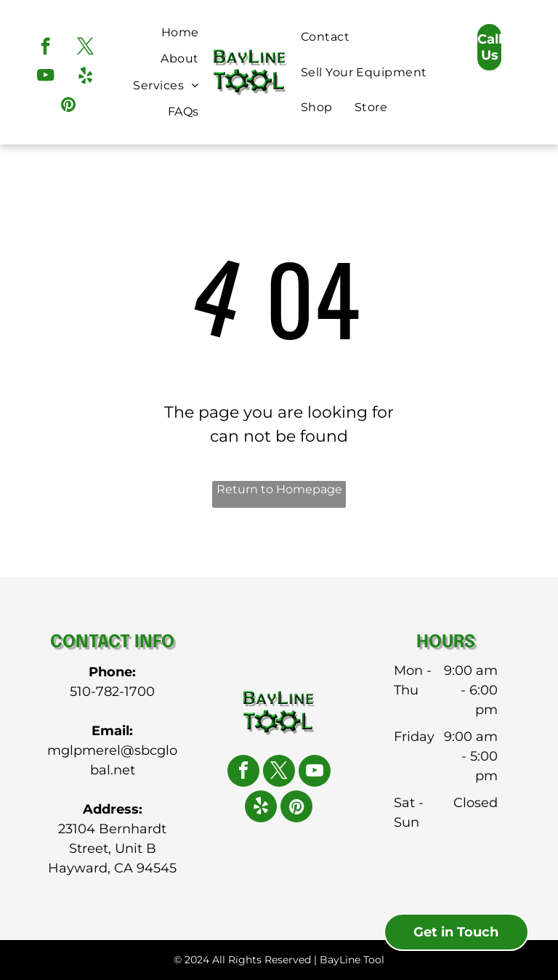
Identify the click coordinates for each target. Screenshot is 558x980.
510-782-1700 (112, 692)
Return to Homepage (279, 489)
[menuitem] (180, 33)
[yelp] (85, 77)
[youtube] (45, 77)
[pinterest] (68, 106)
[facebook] (45, 48)
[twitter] (85, 48)
